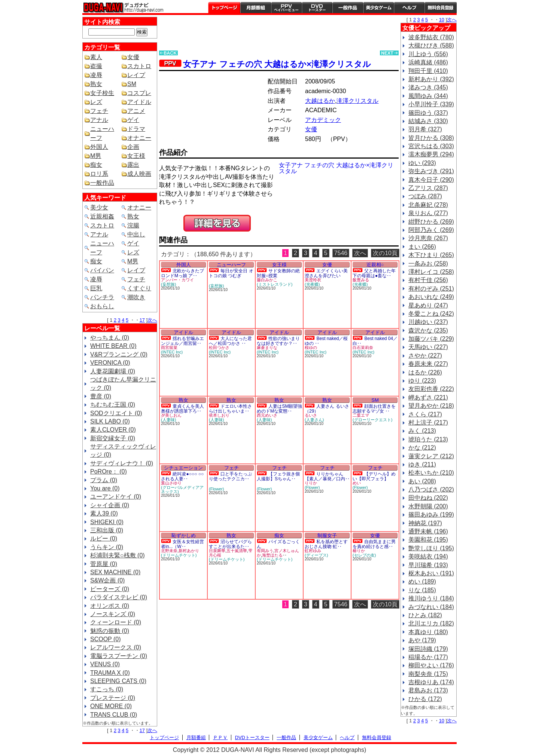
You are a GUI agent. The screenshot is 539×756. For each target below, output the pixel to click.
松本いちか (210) (431, 473)
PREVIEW (217, 223)
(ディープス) (316, 555)
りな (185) (422, 590)
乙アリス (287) (428, 188)
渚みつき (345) (428, 87)
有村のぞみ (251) (431, 289)
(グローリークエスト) (372, 420)
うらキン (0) (107, 547)
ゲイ (133, 120)
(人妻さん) (314, 420)
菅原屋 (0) (104, 564)
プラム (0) (104, 480)
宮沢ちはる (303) (431, 146)
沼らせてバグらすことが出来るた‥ (230, 544)
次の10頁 (385, 253)
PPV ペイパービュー (286, 7)
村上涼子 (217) (428, 423)
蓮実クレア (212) (431, 456)
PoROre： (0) (109, 472)
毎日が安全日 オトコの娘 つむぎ (231, 273)
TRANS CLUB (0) (114, 715)
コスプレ (139, 93)
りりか (311, 483)
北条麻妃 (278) (428, 205)
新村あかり (189, 551)
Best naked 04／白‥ (375, 341)
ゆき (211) (422, 464)
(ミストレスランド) (275, 284)
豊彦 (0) (101, 396)
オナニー (139, 138)
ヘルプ (409, 7)
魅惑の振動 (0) (110, 631)
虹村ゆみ (313, 551)
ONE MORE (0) (111, 706)
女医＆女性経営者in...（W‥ (182, 544)
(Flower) (216, 489)
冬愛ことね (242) (431, 314)
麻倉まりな (267, 348)
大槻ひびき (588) (431, 45)
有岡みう (265, 551)
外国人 (99, 147)
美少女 (99, 207)
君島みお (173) (428, 690)
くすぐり (139, 288)
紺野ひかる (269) (431, 222)
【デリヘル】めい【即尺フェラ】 (374, 476)
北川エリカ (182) (431, 623)
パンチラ (102, 297)
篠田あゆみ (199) (431, 515)
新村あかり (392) (431, 79)
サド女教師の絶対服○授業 (278, 273)
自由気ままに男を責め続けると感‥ (374, 544)
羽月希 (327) (425, 129)
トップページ (224, 7)
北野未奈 (169, 551)
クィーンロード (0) (116, 622)
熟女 (96, 84)
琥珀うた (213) (428, 439)
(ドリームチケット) (179, 555)
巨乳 (96, 288)
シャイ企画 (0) (110, 505)
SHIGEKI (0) (107, 522)
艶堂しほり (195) (431, 548)
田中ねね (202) (428, 498)
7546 (341, 253)
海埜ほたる (272, 555)
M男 (96, 156)
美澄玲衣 (313, 280)
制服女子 (327, 535)
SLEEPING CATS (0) (118, 681)
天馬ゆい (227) (428, 347)
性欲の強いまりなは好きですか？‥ (278, 341)
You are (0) (105, 488)
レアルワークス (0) (116, 647)
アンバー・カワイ (177, 280)
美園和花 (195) (428, 540)
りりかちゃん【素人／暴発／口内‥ (327, 476)
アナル (99, 120)
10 (442, 20)
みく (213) (422, 431)
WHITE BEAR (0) (113, 346)
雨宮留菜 (169, 348)
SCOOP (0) (106, 639)
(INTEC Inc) (172, 352)
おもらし (102, 306)
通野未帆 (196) (428, 531)
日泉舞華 (217, 551)
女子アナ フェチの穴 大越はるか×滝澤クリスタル (277, 64)
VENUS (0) (105, 664)
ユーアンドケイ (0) (116, 497)
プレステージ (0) (113, 698)
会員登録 (441, 7)
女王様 (136, 156)
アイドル (139, 102)
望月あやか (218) (431, 406)
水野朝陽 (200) (428, 506)
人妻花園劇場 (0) (113, 371)
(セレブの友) (364, 555)
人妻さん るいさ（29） (327, 409)
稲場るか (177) (428, 657)
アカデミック (323, 120)
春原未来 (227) (428, 364)
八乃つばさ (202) (431, 489)
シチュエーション (183, 468)
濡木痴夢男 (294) (431, 154)
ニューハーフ (231, 265)
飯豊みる (361, 280)
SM (132, 84)
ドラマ (136, 129)
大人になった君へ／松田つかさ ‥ (230, 341)
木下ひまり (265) (431, 255)
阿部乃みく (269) (431, 230)
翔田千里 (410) (428, 71)
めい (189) (422, 581)
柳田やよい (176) (431, 665)
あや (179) (422, 640)
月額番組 (256, 7)
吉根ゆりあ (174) (431, 682)
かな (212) (422, 448)
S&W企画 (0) (107, 580)
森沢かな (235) (428, 330)
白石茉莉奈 (363, 348)
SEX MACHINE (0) (115, 572)
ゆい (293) (422, 163)
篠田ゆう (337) (428, 113)
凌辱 (96, 75)
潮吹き (136, 297)
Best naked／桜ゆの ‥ (326, 341)
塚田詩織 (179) (428, 649)
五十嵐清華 (237, 551)
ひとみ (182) (425, 615)
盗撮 (96, 66)
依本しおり (219, 415)
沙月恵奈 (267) (428, 238)
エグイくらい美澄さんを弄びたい (326, 273)
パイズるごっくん (278, 544)
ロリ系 (99, 174)
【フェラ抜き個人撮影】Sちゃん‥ (278, 476)
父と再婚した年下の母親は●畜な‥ (374, 273)
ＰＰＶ (220, 737)
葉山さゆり (171, 483)
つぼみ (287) (425, 196)
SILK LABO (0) (110, 421)
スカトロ (139, 66)
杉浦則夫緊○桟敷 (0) (118, 555)
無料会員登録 (377, 737)
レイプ (136, 75)
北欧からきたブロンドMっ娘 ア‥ (182, 273)
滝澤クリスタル (357, 101)
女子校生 (102, 93)
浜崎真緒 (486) (428, 62)
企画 (133, 147)
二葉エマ (361, 415)
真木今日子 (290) (431, 180)
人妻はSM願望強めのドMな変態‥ (279, 409)
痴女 (96, 165)
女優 (133, 57)
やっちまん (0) (110, 338)
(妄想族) (168, 284)
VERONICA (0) (110, 363)
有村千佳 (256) (428, 280)
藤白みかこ (267, 280)
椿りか (359, 551)
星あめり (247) (428, 305)
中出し (136, 234)
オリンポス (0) (110, 606)
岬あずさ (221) (428, 397)
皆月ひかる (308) (431, 138)
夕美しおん (171, 415)
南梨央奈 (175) (428, 674)
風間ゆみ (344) (428, 96)
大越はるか (320, 101)
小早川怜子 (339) (431, 104)
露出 (133, 165)
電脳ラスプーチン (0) (119, 656)
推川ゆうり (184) (431, 598)
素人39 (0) (104, 513)
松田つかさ (219, 348)
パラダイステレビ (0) (119, 597)
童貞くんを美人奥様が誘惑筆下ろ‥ (182, 409)
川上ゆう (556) (428, 54)
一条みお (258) (428, 264)
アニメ (136, 111)
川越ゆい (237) (428, 322)
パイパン (102, 270)
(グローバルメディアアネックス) (182, 489)
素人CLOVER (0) (113, 430)
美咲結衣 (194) (428, 556)
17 (142, 320)
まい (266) (422, 247)
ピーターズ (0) (110, 589)
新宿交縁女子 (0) (113, 438)
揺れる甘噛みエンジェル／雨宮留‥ (182, 341)
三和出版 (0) (107, 530)
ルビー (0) (104, 538)
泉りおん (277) (428, 213)
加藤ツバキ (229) (431, 339)
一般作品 (348, 7)
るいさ (311, 415)
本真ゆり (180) (428, 632)
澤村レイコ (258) (431, 272)
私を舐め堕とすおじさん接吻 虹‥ (326, 544)
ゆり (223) (422, 381)
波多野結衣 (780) (431, 37)
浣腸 (133, 225)
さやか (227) (425, 356)
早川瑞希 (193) (428, 565)
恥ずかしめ (184, 535)
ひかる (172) (425, 699)
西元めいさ (267, 415)
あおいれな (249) (431, 297)
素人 (96, 57)
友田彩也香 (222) (431, 389)
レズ (96, 102)
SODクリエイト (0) (116, 413)
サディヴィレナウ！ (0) (122, 463)
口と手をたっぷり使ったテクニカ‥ (230, 476)
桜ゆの (311, 348)
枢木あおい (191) (431, 573)
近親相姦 (102, 216)
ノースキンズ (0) (113, 614)
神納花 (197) (425, 523)
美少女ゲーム (378, 7)
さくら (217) (425, 414)
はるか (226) (425, 372)
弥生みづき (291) (431, 171)
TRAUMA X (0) (110, 673)
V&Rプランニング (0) (119, 354)
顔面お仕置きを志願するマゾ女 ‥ (374, 409)
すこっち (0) (107, 689)
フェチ (99, 111)
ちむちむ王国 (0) (113, 405)
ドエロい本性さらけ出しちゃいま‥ (230, 409)
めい (357, 483)
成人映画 (139, 174)
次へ (152, 320)
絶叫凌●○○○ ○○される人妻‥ (182, 476)
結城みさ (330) (428, 121)
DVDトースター (317, 7)
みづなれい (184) (431, 607)
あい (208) (422, 481)
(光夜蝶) (312, 284)
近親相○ (375, 265)
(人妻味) (168, 420)
